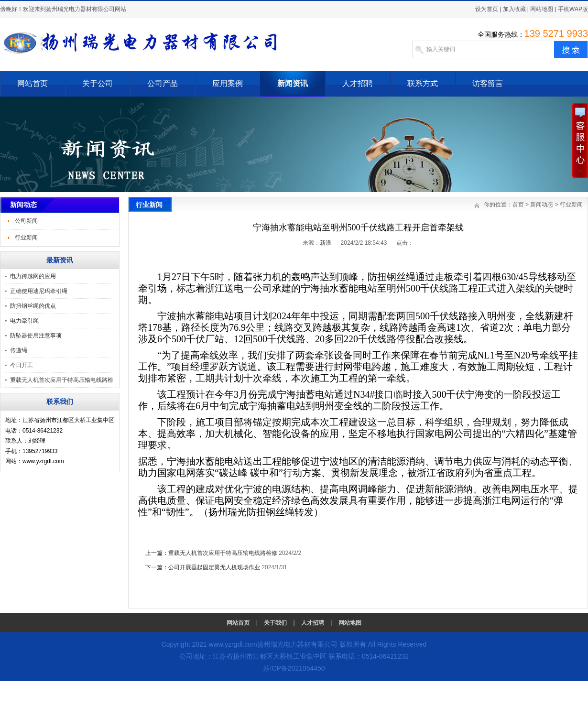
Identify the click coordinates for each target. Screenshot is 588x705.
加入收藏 (514, 9)
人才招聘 (358, 83)
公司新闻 (26, 221)
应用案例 (228, 83)
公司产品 (163, 83)
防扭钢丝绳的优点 (33, 306)
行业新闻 (26, 238)
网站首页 (33, 83)
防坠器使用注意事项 (36, 336)
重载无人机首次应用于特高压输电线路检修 (223, 553)
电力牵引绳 (24, 321)
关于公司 (98, 83)
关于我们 (275, 623)
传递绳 (19, 350)
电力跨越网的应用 (33, 276)
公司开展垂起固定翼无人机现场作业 (214, 567)
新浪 (326, 243)
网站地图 (542, 9)
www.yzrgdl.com (233, 644)
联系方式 (423, 83)
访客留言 (488, 83)
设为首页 (487, 9)
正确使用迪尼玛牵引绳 (39, 291)
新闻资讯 (293, 83)
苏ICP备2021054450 (294, 668)
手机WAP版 (573, 9)
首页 (518, 205)
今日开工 (22, 365)
